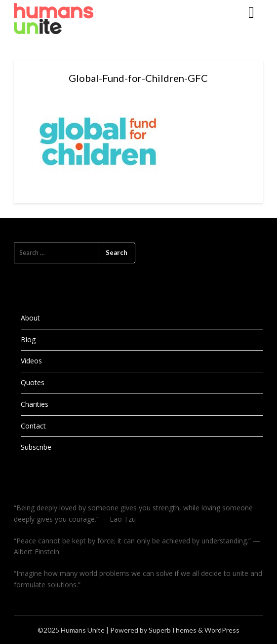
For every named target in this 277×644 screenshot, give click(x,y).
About (30, 318)
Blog (28, 340)
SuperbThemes (173, 630)
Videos (31, 361)
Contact (33, 426)
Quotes (33, 382)
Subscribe (36, 447)
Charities (35, 404)
